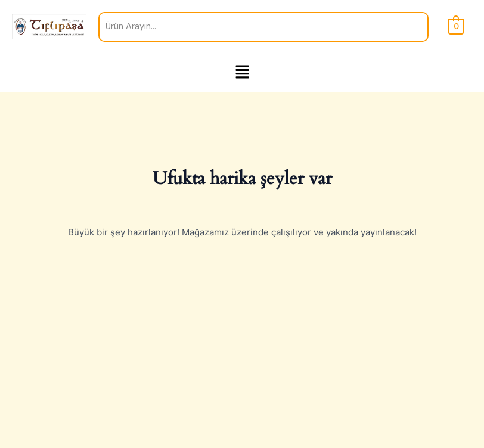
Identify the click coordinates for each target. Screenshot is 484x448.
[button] (242, 73)
